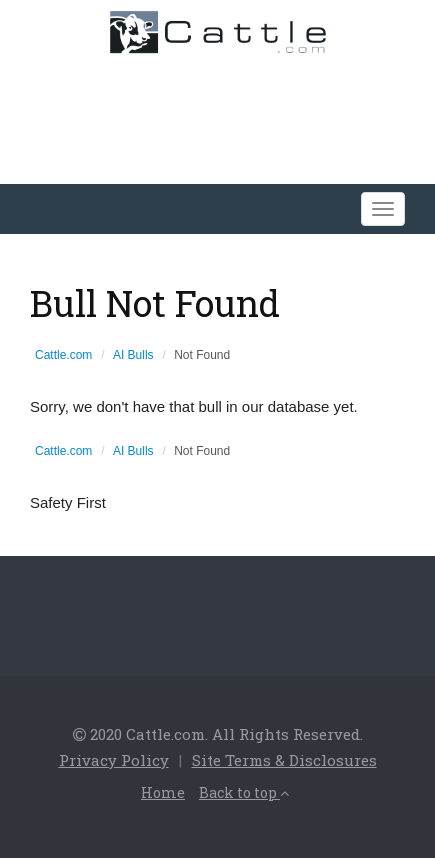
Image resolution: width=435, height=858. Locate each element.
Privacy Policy (114, 760)
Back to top (244, 792)
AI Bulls (133, 355)
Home (163, 792)
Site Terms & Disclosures (284, 760)
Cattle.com (63, 355)
